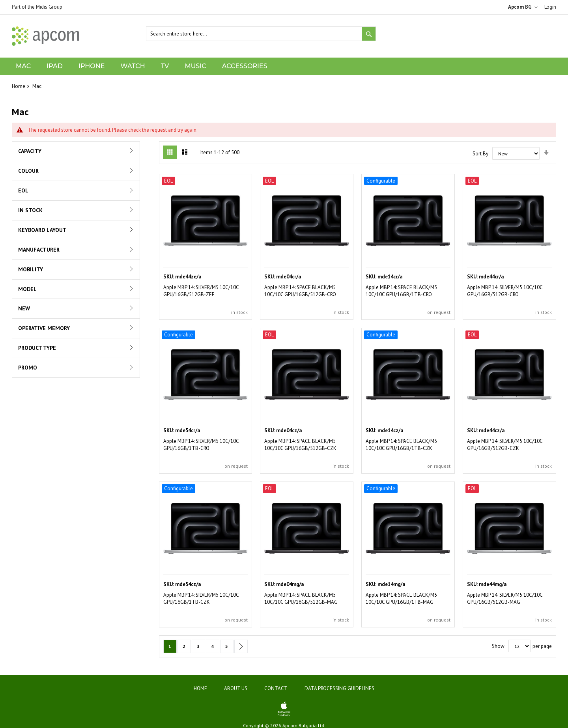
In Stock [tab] (30, 210)
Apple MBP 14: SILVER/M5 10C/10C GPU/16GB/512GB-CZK (505, 445)
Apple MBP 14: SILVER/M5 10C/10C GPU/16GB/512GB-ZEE (201, 291)
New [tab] (24, 308)
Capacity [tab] (30, 151)
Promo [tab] (28, 368)
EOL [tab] (23, 190)
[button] (524, 7)
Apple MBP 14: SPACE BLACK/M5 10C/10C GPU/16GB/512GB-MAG (301, 598)
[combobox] (261, 34)
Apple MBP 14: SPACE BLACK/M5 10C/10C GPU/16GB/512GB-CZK (300, 445)
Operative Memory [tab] (44, 328)
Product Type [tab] (37, 348)
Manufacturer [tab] (39, 250)
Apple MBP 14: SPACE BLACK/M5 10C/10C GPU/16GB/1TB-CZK (401, 445)
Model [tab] (27, 289)
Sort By (480, 154)
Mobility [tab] (31, 269)
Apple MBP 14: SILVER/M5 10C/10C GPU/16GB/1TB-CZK (201, 598)
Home (19, 86)
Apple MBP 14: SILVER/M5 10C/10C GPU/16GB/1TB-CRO (201, 445)
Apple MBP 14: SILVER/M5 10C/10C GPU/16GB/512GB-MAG (505, 598)
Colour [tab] (28, 171)
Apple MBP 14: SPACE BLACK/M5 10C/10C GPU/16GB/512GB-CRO (300, 291)
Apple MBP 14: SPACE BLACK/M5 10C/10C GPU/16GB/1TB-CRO (401, 291)
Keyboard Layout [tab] (42, 230)
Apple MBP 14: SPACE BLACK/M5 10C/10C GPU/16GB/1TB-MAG (401, 598)
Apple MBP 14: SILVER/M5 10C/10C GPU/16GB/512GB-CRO (505, 291)
